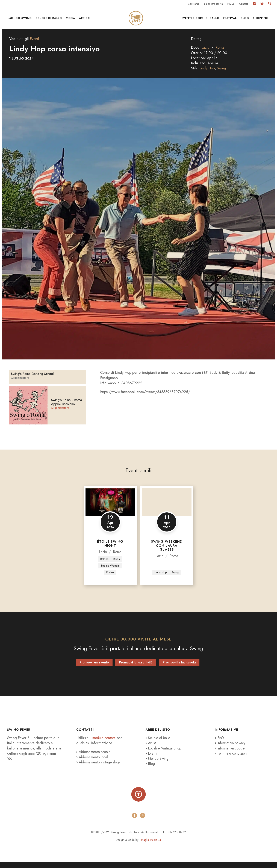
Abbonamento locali (94, 762)
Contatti (244, 4)
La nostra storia (213, 4)
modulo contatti (106, 743)
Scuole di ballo (49, 19)
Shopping (261, 19)
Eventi (35, 43)
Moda (70, 19)
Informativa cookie (231, 753)
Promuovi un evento (94, 668)
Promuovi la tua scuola (179, 668)
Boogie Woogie (110, 571)
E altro (110, 577)
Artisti (85, 19)
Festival (230, 19)
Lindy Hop (207, 73)
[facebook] (134, 821)
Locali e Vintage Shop (166, 753)
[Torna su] (138, 800)
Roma (221, 52)
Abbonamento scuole (94, 757)
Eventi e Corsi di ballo (200, 19)
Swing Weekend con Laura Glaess (167, 550)
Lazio (206, 52)
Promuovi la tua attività (136, 668)
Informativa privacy (231, 748)
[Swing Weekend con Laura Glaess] (167, 506)
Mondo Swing (20, 19)
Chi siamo (194, 4)
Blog (245, 19)
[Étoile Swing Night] (110, 506)
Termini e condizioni (233, 758)
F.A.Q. (231, 4)
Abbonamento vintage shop (99, 767)
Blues (117, 564)
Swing (223, 73)
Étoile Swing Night (110, 548)
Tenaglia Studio (150, 846)
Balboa (104, 564)
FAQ (220, 743)
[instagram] (143, 821)
